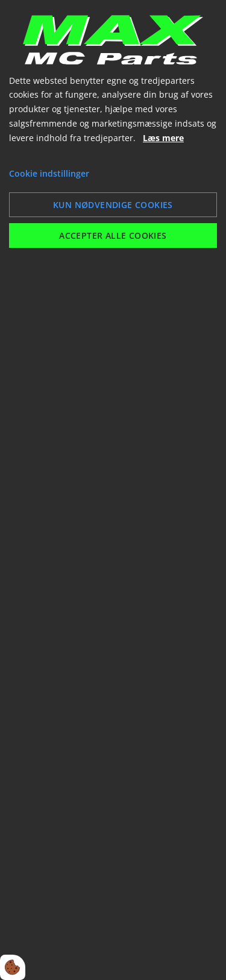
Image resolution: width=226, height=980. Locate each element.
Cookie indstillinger (49, 173)
